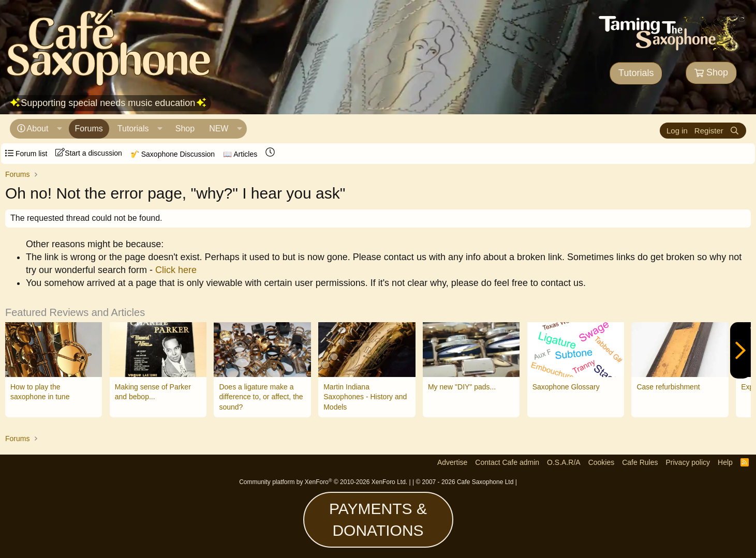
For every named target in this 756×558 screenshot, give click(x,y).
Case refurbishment (668, 387)
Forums (89, 129)
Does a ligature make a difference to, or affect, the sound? (261, 397)
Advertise (452, 462)
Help (725, 462)
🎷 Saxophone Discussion (173, 154)
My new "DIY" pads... (462, 387)
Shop (711, 72)
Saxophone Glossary (566, 387)
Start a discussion (89, 153)
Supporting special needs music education (108, 103)
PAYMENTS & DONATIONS (378, 519)
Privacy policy (688, 462)
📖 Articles (240, 154)
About (38, 129)
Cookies (602, 462)
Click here (176, 270)
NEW (219, 129)
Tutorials (636, 73)
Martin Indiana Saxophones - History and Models (365, 397)
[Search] (735, 131)
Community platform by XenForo (323, 482)
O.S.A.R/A (564, 462)
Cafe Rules (640, 462)
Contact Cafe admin (507, 462)
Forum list (26, 153)
